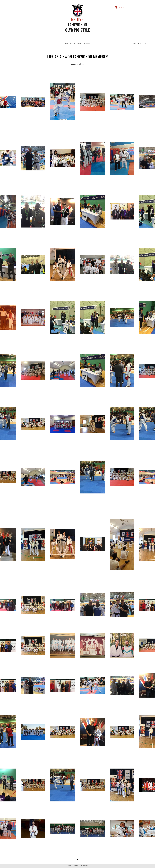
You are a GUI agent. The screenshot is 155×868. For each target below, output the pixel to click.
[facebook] (146, 43)
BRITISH (78, 19)
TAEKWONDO (77, 25)
